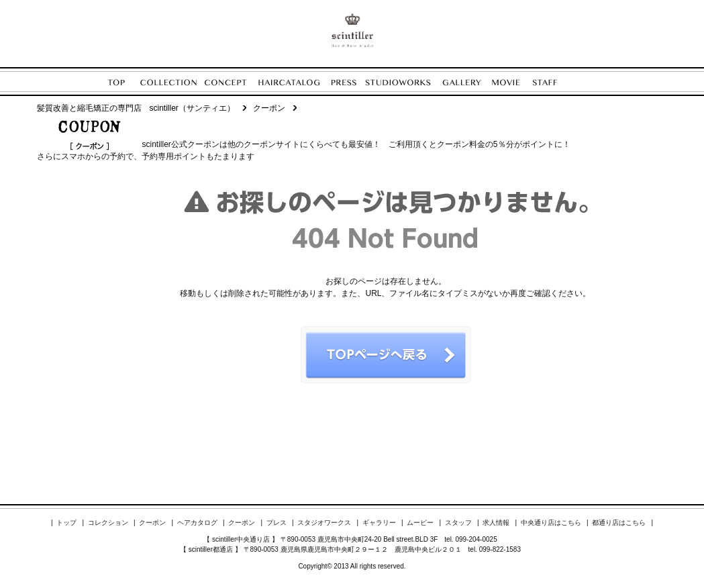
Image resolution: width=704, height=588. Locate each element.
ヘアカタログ (197, 523)
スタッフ (458, 523)
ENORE (352, 30)
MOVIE (512, 82)
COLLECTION (172, 82)
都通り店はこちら (619, 523)
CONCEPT (231, 82)
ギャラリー (379, 523)
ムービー (420, 523)
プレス (276, 523)
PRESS (348, 82)
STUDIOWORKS (404, 82)
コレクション (108, 523)
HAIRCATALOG (295, 82)
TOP (124, 82)
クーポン (152, 523)
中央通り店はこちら (551, 523)
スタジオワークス (324, 523)
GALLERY (467, 82)
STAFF (553, 82)
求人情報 (496, 523)
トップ (66, 523)
